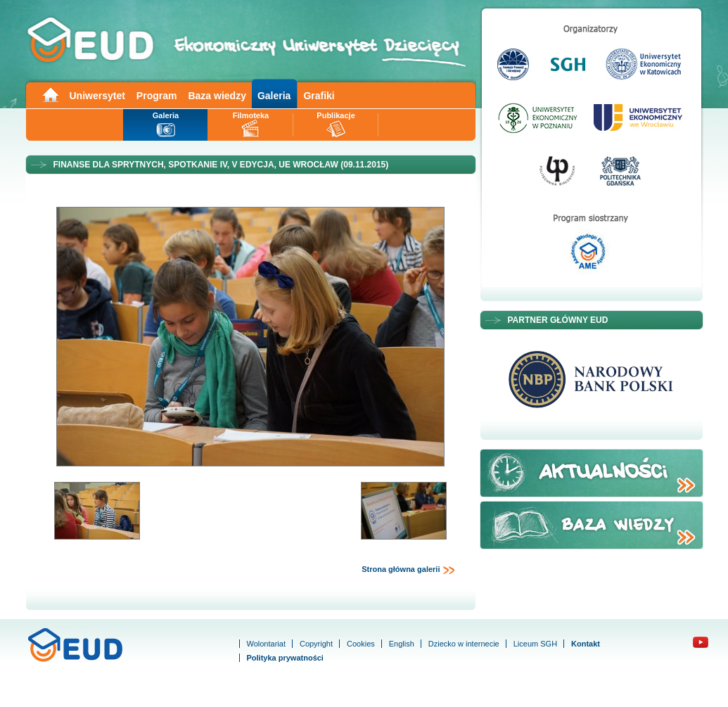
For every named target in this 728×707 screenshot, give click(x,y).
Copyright (316, 644)
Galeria (274, 96)
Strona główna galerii (408, 570)
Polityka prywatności (285, 658)
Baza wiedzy (217, 96)
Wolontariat (266, 644)
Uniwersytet (97, 96)
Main (50, 94)
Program (157, 96)
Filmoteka (251, 115)
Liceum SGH (535, 644)
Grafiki (319, 96)
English (402, 644)
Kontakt (586, 644)
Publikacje (336, 115)
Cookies (361, 644)
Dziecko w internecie (464, 644)
